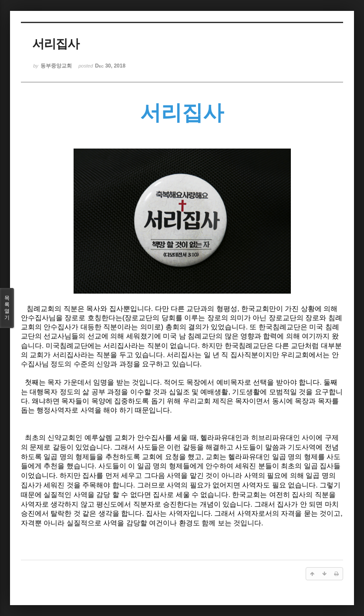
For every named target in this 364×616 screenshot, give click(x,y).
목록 (7, 308)
